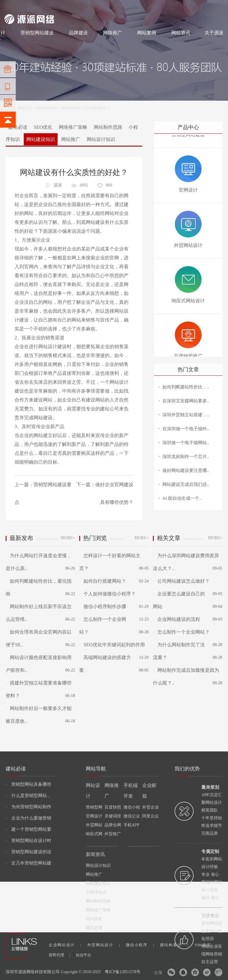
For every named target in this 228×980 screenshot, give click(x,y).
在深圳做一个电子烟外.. (186, 429)
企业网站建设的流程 (176, 619)
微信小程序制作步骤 (103, 607)
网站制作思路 (108, 127)
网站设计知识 (101, 139)
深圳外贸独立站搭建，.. (186, 415)
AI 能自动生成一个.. (182, 498)
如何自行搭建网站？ (103, 581)
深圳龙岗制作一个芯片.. (186, 457)
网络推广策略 (73, 127)
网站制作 (30, 7)
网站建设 (12, 7)
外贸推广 (113, 834)
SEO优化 (43, 127)
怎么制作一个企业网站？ (181, 632)
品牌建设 (78, 33)
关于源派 (214, 33)
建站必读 (18, 127)
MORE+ (68, 538)
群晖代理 (60, 955)
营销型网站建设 (37, 33)
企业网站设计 (65, 945)
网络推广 (67, 7)
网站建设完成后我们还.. (186, 484)
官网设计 (94, 816)
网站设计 (48, 7)
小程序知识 (96, 892)
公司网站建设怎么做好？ (181, 581)
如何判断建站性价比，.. (186, 387)
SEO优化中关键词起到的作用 (112, 645)
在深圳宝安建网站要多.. (186, 401)
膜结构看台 (174, 945)
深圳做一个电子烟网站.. (186, 443)
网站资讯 (181, 33)
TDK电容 (206, 945)
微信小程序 (140, 945)
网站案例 (147, 33)
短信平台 (83, 955)
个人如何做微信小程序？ (107, 594)
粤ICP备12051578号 (123, 972)
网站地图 (216, 7)
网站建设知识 (46, 108)
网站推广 (71, 139)
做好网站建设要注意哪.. (186, 470)
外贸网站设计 (104, 945)
